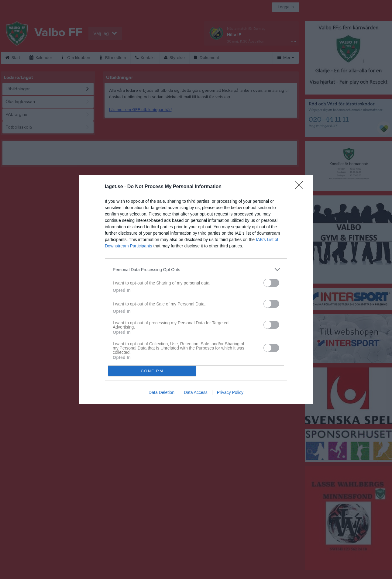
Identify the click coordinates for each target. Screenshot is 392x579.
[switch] (271, 283)
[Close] (301, 187)
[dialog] (196, 289)
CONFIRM (152, 371)
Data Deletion (162, 392)
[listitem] (196, 269)
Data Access (196, 392)
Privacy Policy (230, 392)
